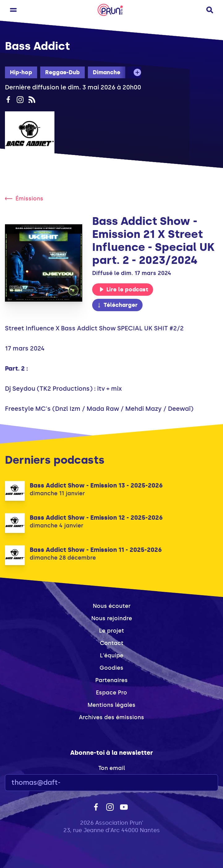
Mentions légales (111, 705)
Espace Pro (111, 693)
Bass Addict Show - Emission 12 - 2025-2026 (96, 518)
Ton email (112, 768)
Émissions (24, 199)
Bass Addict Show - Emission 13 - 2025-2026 (96, 485)
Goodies (111, 668)
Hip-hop (21, 72)
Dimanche (107, 72)
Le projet (111, 631)
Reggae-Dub (62, 72)
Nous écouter (112, 606)
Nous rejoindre (112, 618)
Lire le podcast (124, 290)
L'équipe (112, 655)
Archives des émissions (111, 717)
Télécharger (117, 305)
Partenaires (111, 680)
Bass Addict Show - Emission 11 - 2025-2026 (96, 550)
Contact (112, 643)
